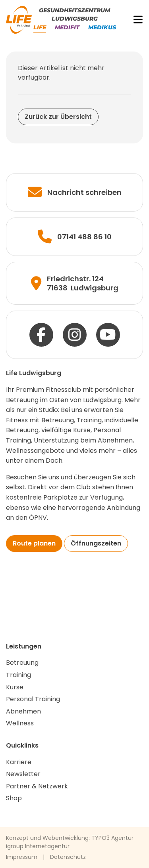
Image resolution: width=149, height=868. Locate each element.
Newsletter (23, 774)
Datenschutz (68, 857)
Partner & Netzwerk (37, 786)
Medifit (67, 27)
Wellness (20, 723)
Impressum (22, 857)
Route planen (34, 543)
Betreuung (22, 663)
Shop (14, 798)
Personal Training (33, 699)
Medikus (102, 27)
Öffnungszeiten (96, 543)
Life (40, 27)
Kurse (15, 687)
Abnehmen (23, 711)
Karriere (19, 762)
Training (18, 675)
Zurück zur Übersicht (58, 117)
